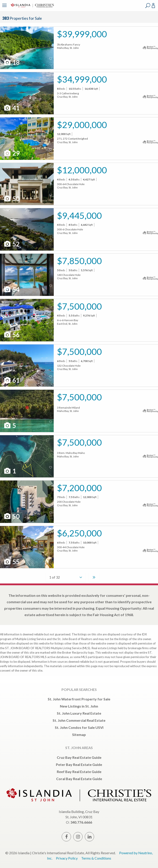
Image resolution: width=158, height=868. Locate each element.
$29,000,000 (82, 125)
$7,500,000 (79, 306)
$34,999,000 (82, 79)
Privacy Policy (67, 858)
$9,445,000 (79, 215)
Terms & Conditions (96, 858)
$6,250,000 (79, 533)
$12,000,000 (82, 170)
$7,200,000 (79, 488)
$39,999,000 (82, 34)
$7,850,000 (79, 261)
